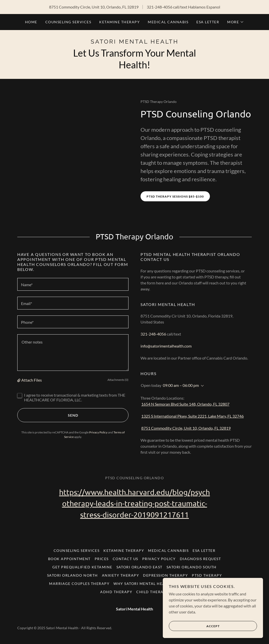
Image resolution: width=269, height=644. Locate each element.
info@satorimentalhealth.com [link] (166, 346)
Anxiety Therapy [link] (120, 575)
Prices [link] (102, 559)
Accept (194, 626)
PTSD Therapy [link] (207, 575)
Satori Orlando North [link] (73, 575)
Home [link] (31, 22)
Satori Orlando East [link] (140, 567)
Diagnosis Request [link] (200, 559)
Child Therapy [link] (152, 592)
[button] (236, 22)
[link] (134, 42)
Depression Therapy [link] (165, 575)
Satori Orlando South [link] (192, 567)
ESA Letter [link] (208, 22)
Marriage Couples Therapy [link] (79, 584)
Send (48, 415)
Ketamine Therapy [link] (119, 22)
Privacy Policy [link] (98, 432)
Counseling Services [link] (68, 22)
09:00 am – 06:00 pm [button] (181, 385)
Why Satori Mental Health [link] (143, 584)
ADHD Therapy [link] (116, 592)
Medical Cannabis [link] (168, 22)
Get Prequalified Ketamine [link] (82, 567)
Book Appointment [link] (69, 559)
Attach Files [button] (32, 380)
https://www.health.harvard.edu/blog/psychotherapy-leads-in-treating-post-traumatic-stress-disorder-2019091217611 (134, 503)
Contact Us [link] (125, 559)
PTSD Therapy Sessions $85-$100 (175, 196)
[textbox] (73, 284)
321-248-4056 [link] (160, 7)
